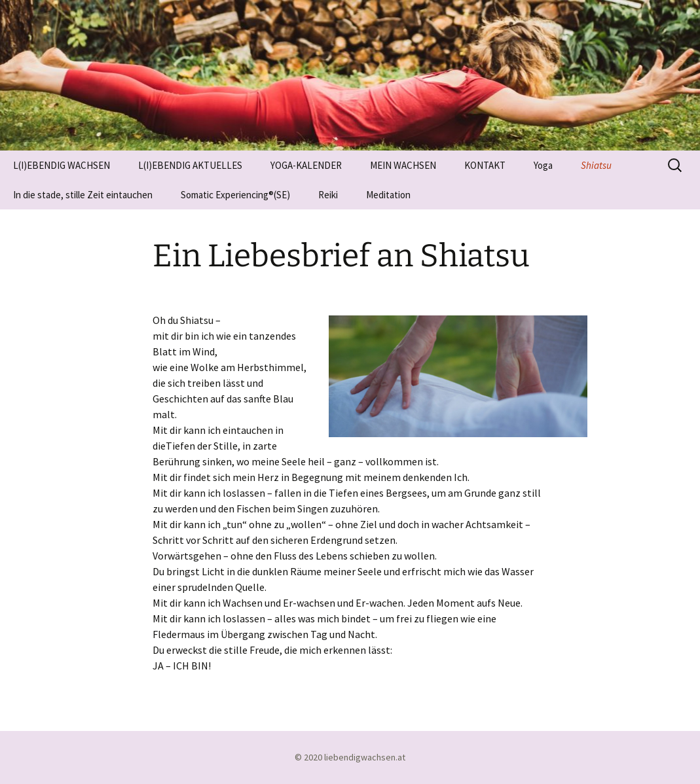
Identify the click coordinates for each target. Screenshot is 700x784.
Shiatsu (596, 165)
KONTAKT (485, 165)
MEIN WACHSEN (403, 165)
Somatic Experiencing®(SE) (235, 195)
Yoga (543, 165)
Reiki (328, 195)
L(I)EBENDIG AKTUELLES (190, 165)
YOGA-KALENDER (306, 165)
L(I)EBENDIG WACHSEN (62, 165)
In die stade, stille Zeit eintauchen (83, 195)
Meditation (388, 195)
